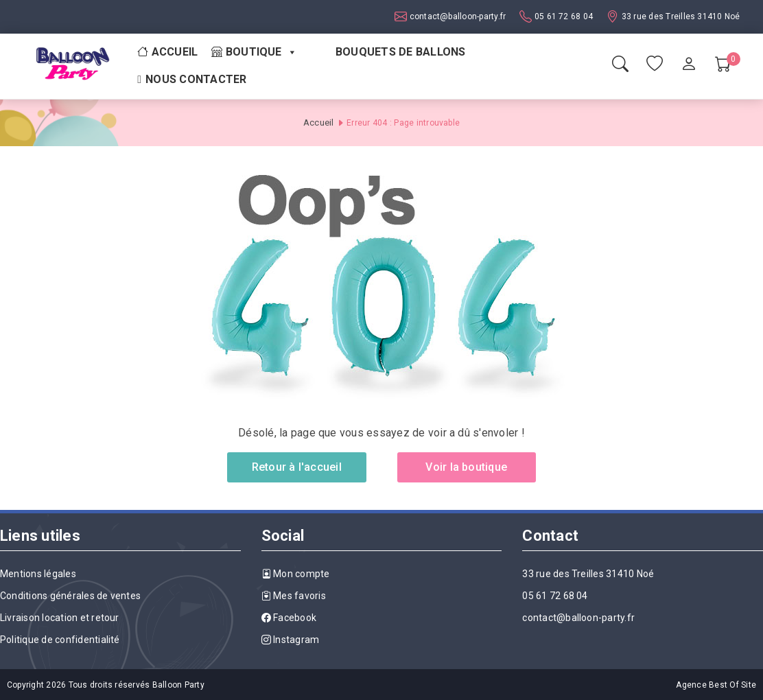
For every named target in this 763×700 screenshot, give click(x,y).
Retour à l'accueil (297, 467)
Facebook (289, 618)
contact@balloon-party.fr (456, 16)
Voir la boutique (466, 467)
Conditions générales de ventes (70, 596)
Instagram (291, 640)
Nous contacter (196, 79)
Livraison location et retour (60, 618)
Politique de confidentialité (60, 640)
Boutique (254, 52)
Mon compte (296, 574)
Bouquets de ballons (401, 52)
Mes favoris (294, 596)
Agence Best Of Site (716, 685)
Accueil (167, 52)
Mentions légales (38, 574)
